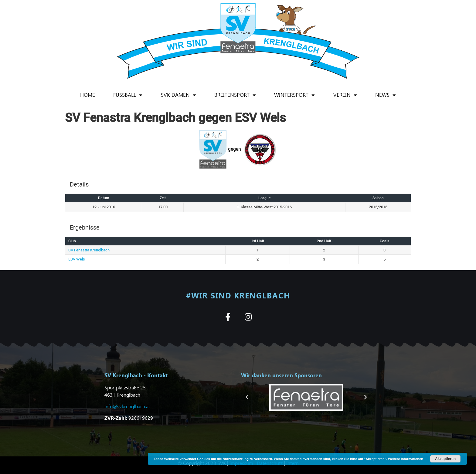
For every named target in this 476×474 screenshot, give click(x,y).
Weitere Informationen (406, 459)
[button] (247, 397)
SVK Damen (178, 95)
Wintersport (294, 95)
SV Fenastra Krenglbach (89, 250)
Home (88, 95)
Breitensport (235, 95)
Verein (345, 95)
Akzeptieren (445, 459)
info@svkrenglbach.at (127, 406)
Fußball (128, 95)
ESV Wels (77, 259)
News (386, 95)
